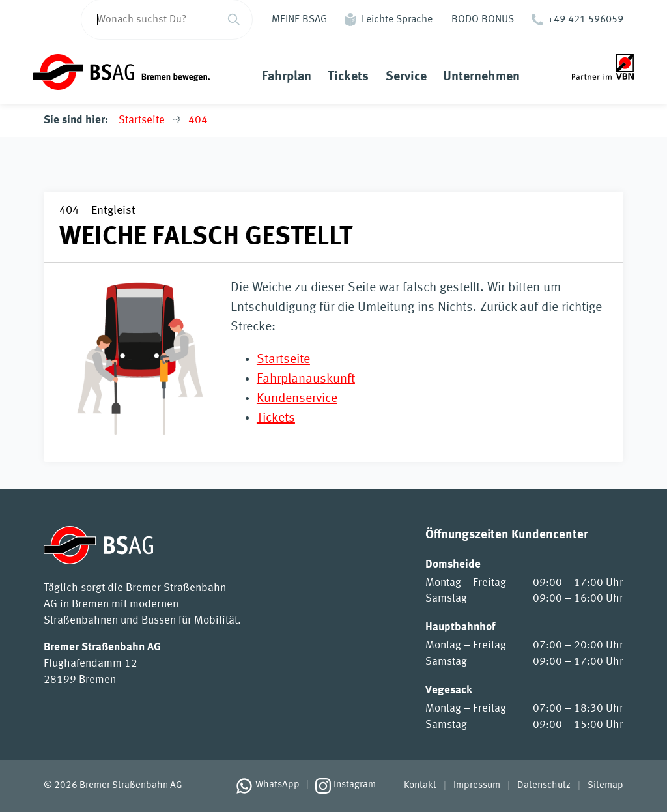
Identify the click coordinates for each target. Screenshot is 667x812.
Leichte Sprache (397, 20)
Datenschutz (544, 786)
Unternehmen (481, 77)
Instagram (355, 785)
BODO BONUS (483, 20)
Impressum (477, 786)
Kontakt (420, 786)
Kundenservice (297, 399)
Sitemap (605, 786)
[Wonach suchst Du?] (148, 20)
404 (198, 120)
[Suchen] (234, 20)
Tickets (348, 77)
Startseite (142, 120)
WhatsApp (277, 785)
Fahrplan (287, 77)
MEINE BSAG (299, 20)
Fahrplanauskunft (306, 379)
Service (406, 77)
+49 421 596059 (586, 20)
